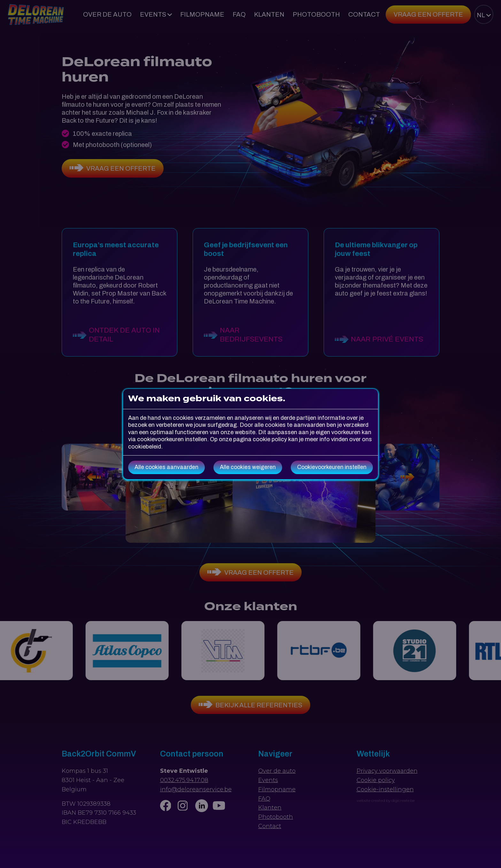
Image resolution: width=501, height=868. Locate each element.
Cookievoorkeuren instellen (332, 467)
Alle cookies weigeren (248, 467)
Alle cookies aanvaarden (166, 467)
